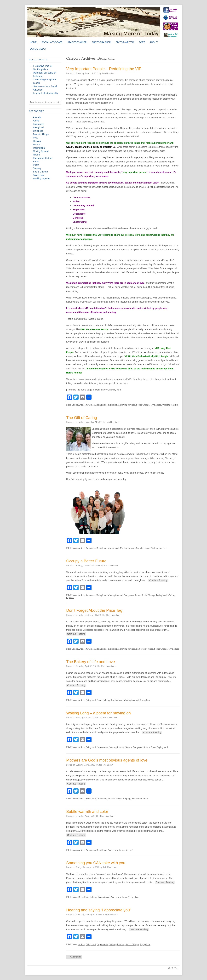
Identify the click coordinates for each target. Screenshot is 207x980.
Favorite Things (41, 134)
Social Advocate (52, 42)
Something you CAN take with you (96, 863)
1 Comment (122, 73)
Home (33, 42)
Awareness (39, 124)
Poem (36, 165)
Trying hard (39, 175)
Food (36, 138)
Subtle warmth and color (87, 811)
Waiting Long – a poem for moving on (98, 713)
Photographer (101, 42)
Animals (37, 117)
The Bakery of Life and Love (91, 662)
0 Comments (127, 422)
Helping (37, 141)
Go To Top (173, 968)
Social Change (40, 172)
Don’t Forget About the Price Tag (94, 610)
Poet (142, 42)
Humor (36, 144)
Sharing (37, 168)
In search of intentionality (46, 93)
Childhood (38, 131)
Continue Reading (158, 580)
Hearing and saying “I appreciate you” (99, 910)
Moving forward (41, 151)
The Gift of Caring (82, 418)
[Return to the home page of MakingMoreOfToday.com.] (94, 390)
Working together (42, 178)
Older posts (74, 957)
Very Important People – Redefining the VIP (104, 69)
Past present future (43, 158)
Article (36, 121)
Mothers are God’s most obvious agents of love (107, 760)
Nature (36, 155)
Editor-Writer (125, 42)
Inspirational (39, 148)
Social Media (38, 49)
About (154, 42)
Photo (36, 161)
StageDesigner (77, 42)
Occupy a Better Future (86, 561)
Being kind (38, 127)
